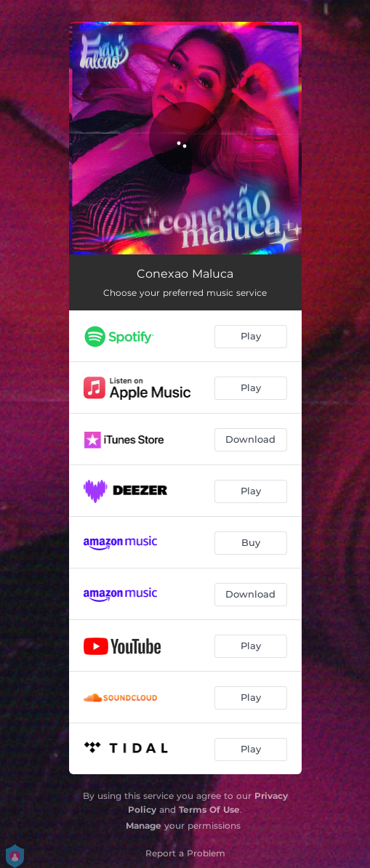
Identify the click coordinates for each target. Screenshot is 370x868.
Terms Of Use (209, 809)
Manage (144, 825)
